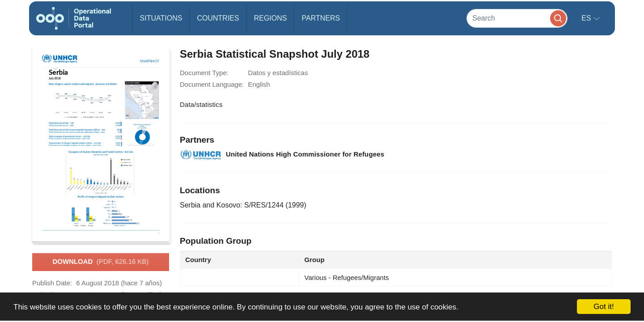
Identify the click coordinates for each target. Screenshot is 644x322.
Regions (271, 18)
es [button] (587, 18)
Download (100, 262)
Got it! (604, 307)
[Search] (517, 18)
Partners (321, 18)
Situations (161, 18)
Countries (218, 18)
